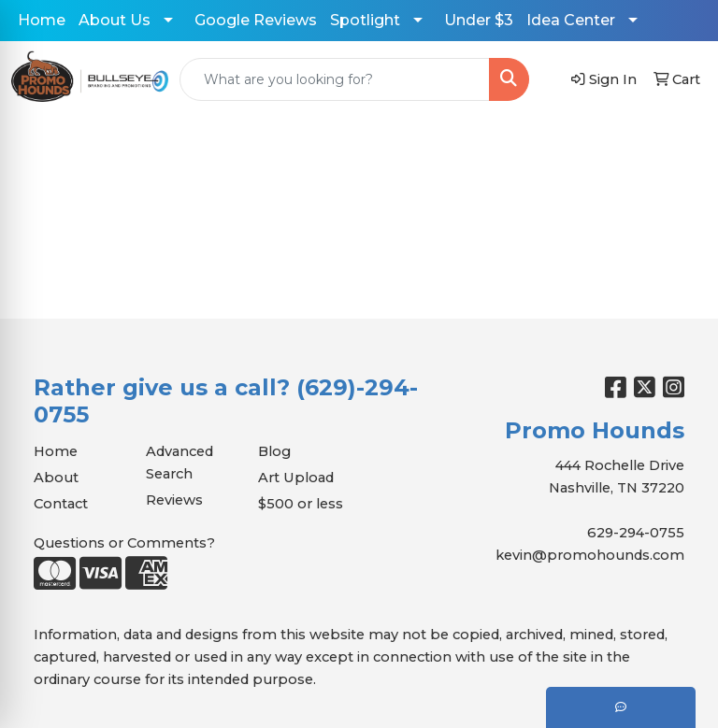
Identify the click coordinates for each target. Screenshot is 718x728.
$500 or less (301, 504)
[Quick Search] (335, 79)
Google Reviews (256, 20)
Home (42, 20)
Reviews (174, 500)
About (56, 478)
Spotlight (365, 20)
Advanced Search (179, 463)
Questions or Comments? (124, 543)
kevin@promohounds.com (590, 555)
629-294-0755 (636, 533)
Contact (61, 504)
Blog (274, 451)
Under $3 (479, 20)
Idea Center (571, 20)
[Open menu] (681, 145)
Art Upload (296, 478)
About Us (115, 20)
